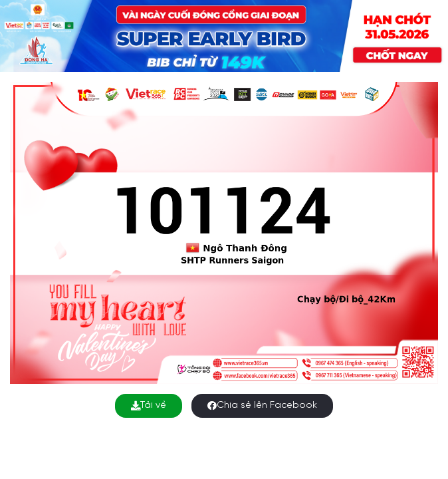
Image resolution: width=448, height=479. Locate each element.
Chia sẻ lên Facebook (262, 405)
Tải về (149, 405)
